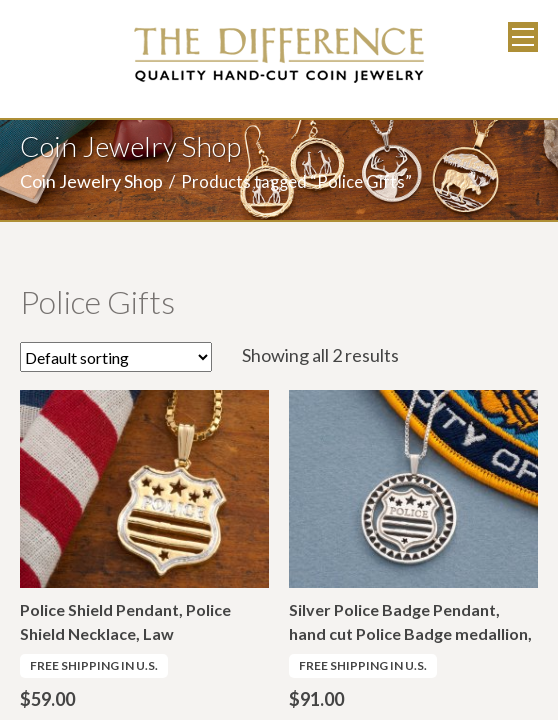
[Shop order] (116, 357)
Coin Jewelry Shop (91, 181)
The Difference (279, 55)
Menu (523, 37)
